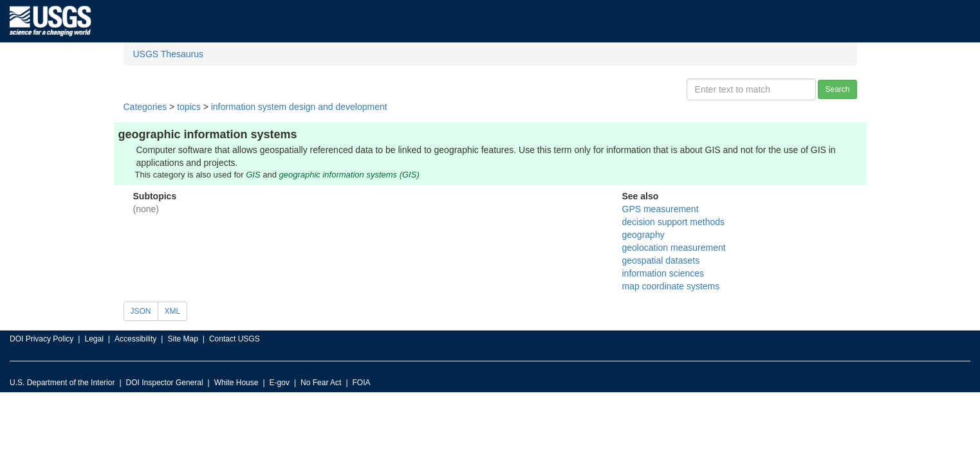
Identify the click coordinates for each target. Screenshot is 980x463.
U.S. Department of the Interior (62, 383)
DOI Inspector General (165, 383)
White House (236, 383)
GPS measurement (661, 209)
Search (837, 89)
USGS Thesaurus (168, 54)
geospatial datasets (661, 260)
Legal (94, 339)
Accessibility (135, 339)
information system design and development (299, 107)
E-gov (280, 383)
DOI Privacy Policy (42, 339)
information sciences (663, 273)
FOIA (362, 383)
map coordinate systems (671, 286)
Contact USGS (235, 339)
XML (173, 311)
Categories (145, 107)
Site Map (182, 339)
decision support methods (674, 222)
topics (189, 107)
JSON (141, 311)
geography (643, 235)
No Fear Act (321, 383)
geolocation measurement (674, 248)
